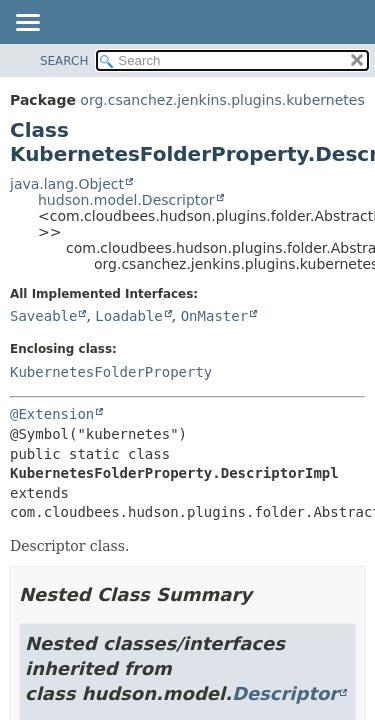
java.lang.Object (67, 184)
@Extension (52, 414)
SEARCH (64, 61)
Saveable (43, 316)
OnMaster (214, 316)
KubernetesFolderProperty (111, 372)
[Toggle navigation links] (27, 24)
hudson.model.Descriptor (126, 200)
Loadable (128, 316)
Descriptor (285, 693)
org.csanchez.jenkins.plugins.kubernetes (222, 100)
